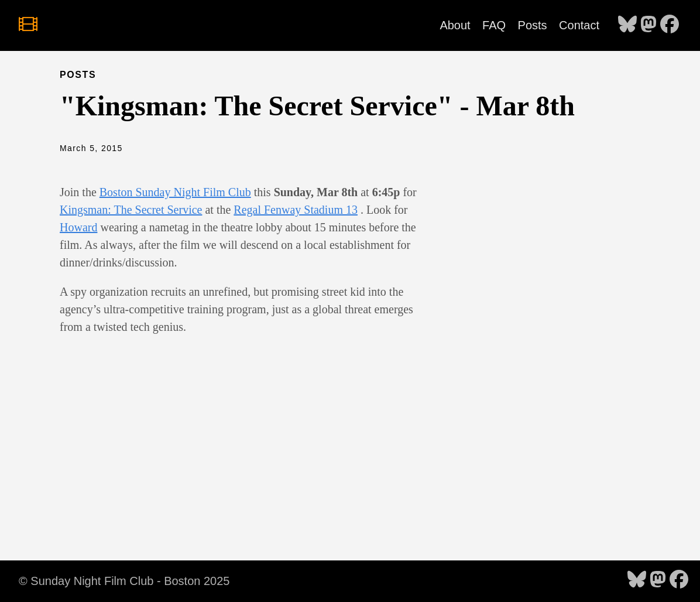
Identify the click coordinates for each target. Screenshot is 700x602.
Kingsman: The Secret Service (131, 210)
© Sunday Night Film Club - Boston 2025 (124, 581)
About (455, 25)
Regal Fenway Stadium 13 (296, 210)
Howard (78, 227)
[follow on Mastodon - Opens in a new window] (648, 25)
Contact (579, 25)
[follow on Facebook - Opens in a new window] (670, 25)
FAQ (494, 25)
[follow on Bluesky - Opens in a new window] (627, 25)
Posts (533, 25)
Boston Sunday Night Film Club (175, 192)
